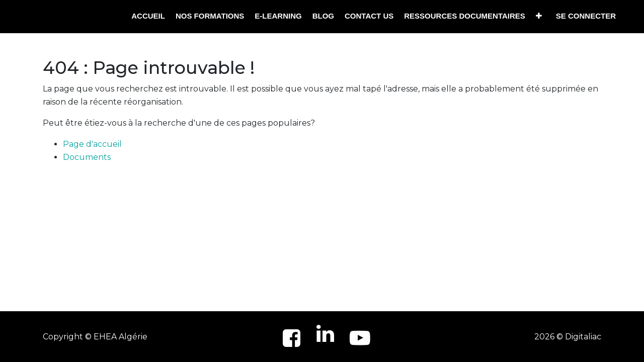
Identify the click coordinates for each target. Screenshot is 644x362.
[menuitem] (148, 16)
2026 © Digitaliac (568, 337)
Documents (87, 157)
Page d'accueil (92, 144)
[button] (539, 16)
